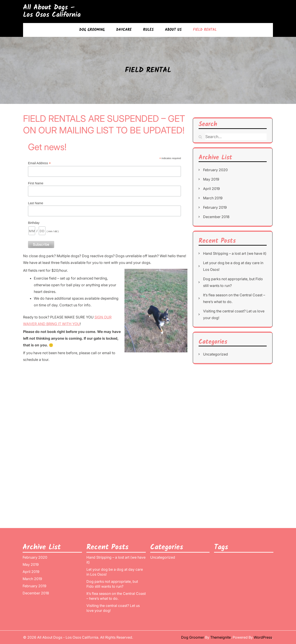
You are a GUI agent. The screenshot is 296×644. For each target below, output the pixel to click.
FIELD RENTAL (205, 30)
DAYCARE (124, 30)
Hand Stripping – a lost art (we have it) (235, 253)
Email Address (39, 163)
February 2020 (215, 170)
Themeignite (221, 637)
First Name (36, 183)
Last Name (36, 203)
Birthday (34, 223)
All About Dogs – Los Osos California (52, 11)
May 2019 (211, 179)
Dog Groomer (193, 637)
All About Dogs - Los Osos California (68, 637)
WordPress (263, 637)
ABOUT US (173, 30)
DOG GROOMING (92, 30)
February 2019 (215, 207)
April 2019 (211, 189)
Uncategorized (216, 354)
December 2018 (216, 217)
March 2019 (213, 198)
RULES (148, 30)
